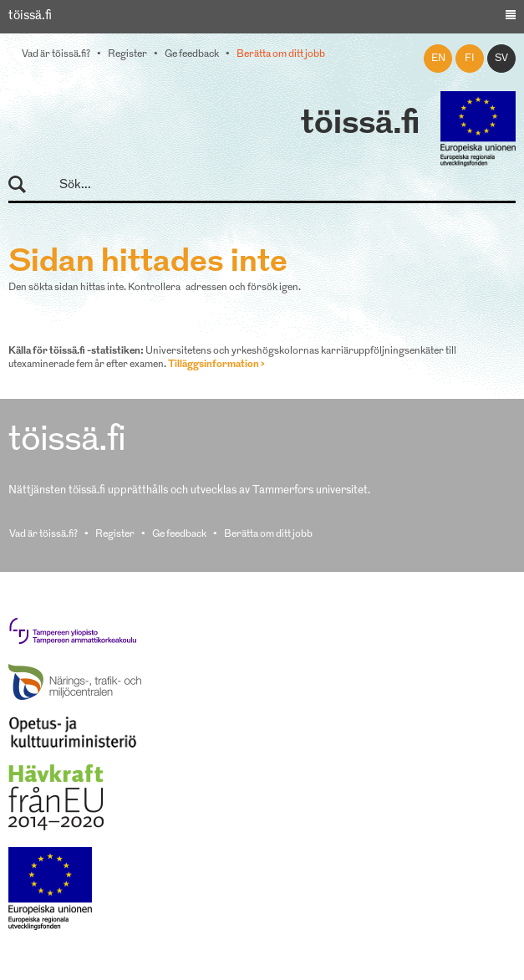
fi (470, 59)
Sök (25, 185)
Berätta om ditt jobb (281, 54)
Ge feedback (192, 54)
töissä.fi (360, 125)
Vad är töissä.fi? (56, 54)
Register (127, 54)
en (438, 59)
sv (501, 59)
